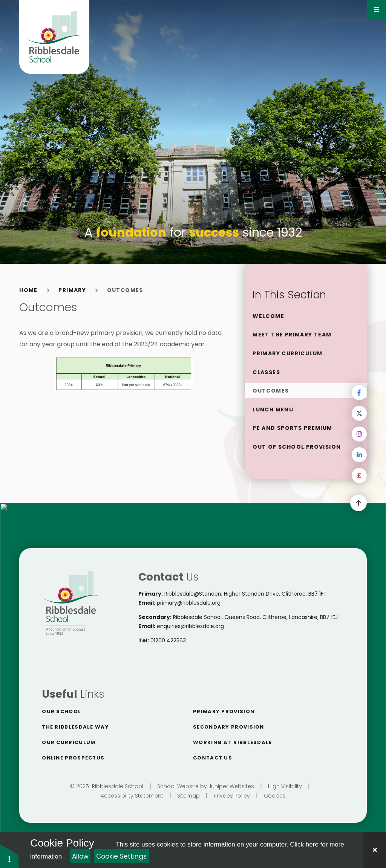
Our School (61, 711)
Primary (72, 290)
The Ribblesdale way (75, 727)
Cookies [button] (275, 796)
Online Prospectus (73, 758)
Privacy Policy (232, 796)
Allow (80, 856)
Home (28, 290)
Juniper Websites (231, 786)
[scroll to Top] (358, 503)
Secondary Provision (229, 727)
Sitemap (188, 796)
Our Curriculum (69, 742)
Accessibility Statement (132, 796)
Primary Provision (224, 711)
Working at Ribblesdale (233, 742)
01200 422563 (168, 640)
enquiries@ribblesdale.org (190, 626)
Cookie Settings (121, 856)
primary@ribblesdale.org (189, 603)
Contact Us (213, 758)
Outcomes (125, 290)
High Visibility (285, 786)
